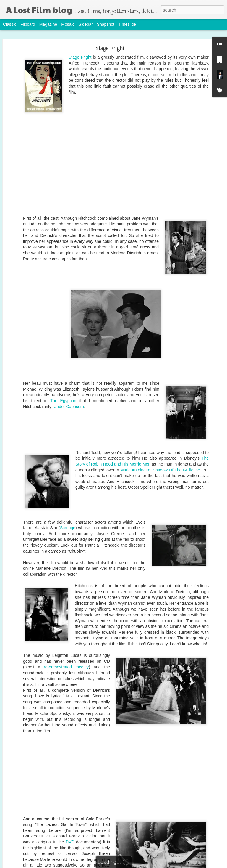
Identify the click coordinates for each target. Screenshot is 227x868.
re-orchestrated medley (66, 667)
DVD (70, 842)
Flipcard (28, 24)
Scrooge (68, 528)
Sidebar (86, 24)
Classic (10, 24)
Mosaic (68, 24)
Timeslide (127, 24)
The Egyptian (63, 401)
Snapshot (106, 24)
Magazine (48, 24)
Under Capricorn (69, 407)
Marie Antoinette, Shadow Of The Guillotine (160, 470)
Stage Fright (110, 48)
